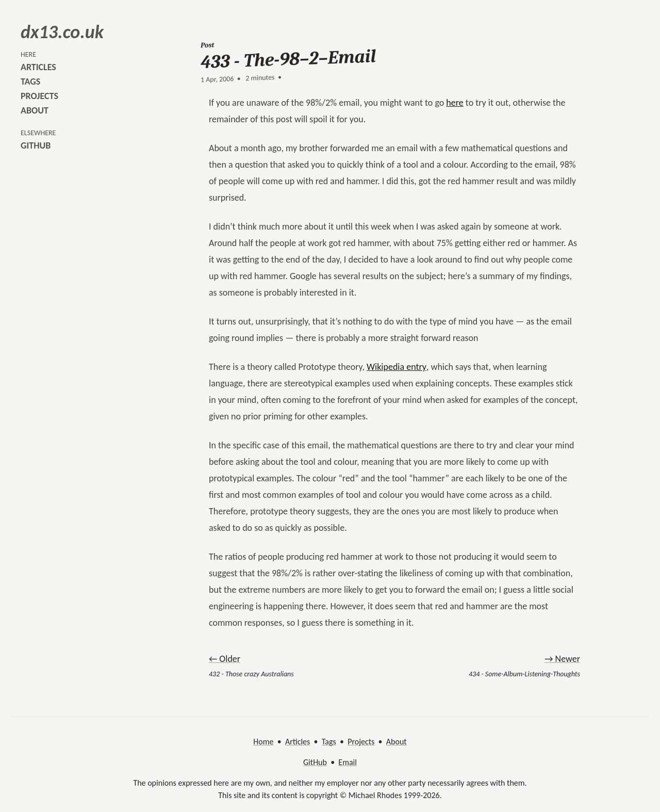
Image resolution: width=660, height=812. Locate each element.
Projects (361, 742)
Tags (329, 742)
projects (39, 96)
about (35, 110)
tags (30, 82)
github (36, 145)
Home (263, 742)
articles (38, 67)
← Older (225, 659)
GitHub (315, 762)
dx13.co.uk (62, 32)
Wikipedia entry (397, 367)
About (397, 742)
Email (348, 762)
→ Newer (562, 659)
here (455, 103)
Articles (298, 742)
